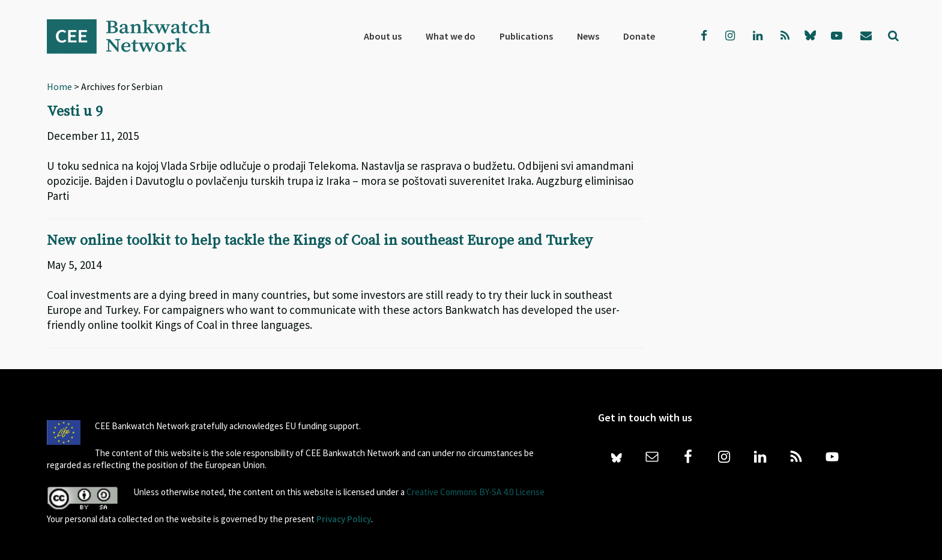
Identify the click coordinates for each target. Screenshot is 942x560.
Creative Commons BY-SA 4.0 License (476, 491)
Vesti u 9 (75, 112)
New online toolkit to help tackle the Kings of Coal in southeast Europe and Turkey (320, 240)
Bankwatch (137, 36)
